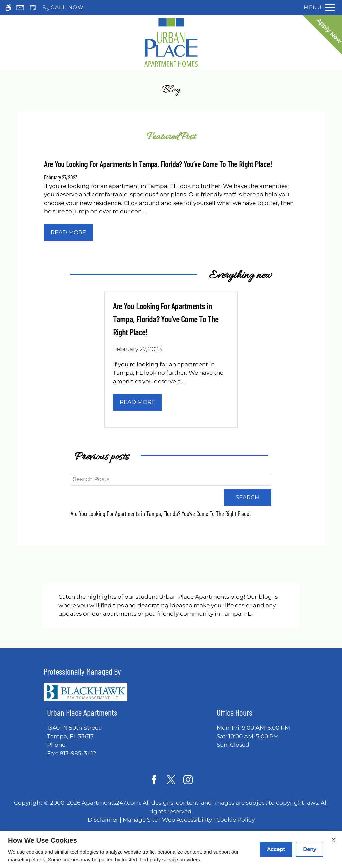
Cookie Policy (236, 820)
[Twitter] (171, 779)
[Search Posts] (171, 479)
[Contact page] (20, 8)
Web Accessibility (187, 820)
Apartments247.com (111, 803)
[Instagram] (188, 779)
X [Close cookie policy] (333, 840)
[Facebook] (154, 779)
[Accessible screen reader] (8, 8)
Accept (276, 849)
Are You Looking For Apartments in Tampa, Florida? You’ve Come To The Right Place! (161, 514)
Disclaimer (103, 820)
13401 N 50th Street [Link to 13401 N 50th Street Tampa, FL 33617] (82, 733)
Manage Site (140, 820)
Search (248, 497)
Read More (68, 232)
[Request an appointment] (33, 8)
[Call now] (63, 8)
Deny (309, 849)
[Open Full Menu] (319, 8)
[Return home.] (171, 43)
